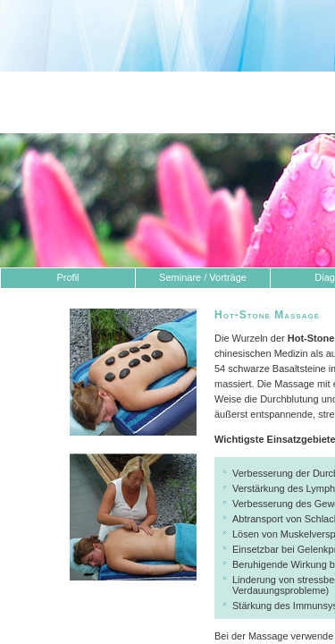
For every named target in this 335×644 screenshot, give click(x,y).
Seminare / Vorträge (203, 277)
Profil (67, 277)
